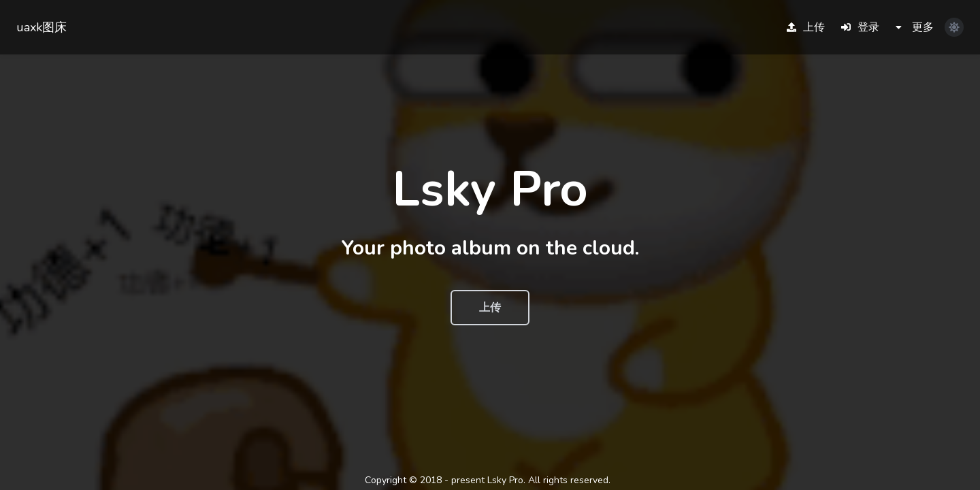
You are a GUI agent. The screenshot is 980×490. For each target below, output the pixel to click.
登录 (860, 27)
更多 (915, 27)
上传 (806, 27)
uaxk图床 (42, 27)
